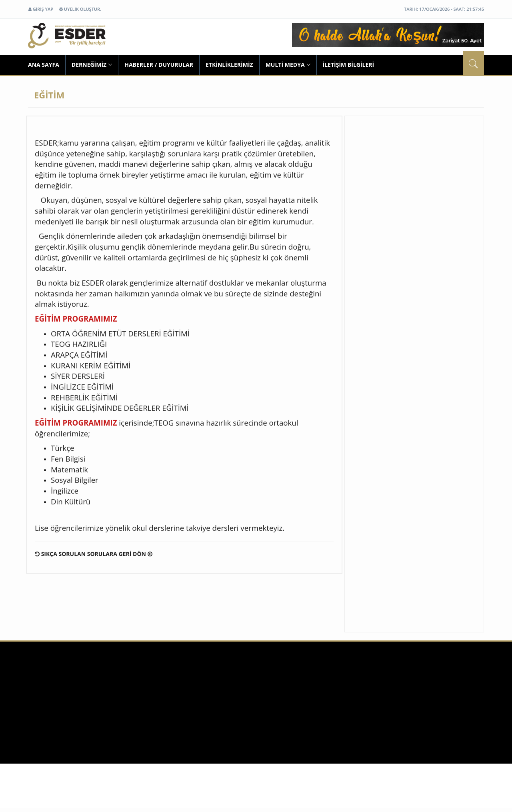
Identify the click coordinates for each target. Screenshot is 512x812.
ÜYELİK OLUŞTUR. (80, 9)
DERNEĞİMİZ (92, 65)
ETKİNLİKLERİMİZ (229, 65)
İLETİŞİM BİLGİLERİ (349, 65)
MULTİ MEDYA (288, 65)
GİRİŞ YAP (41, 9)
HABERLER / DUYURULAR (159, 65)
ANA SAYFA (44, 65)
